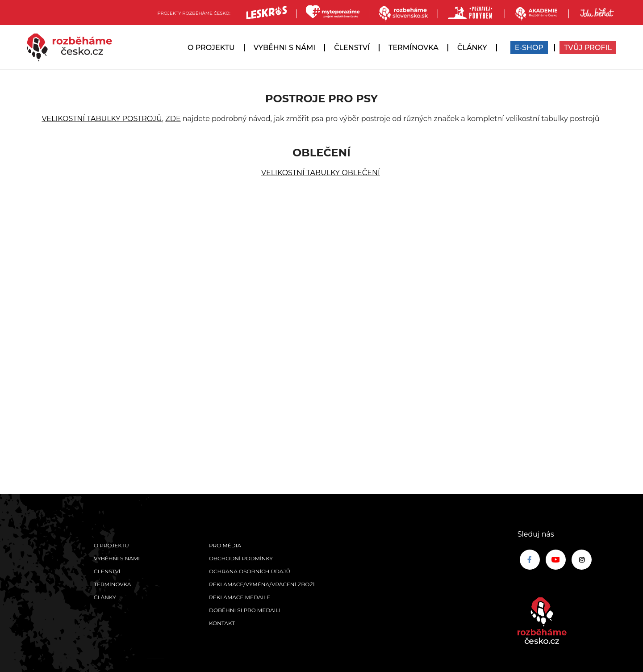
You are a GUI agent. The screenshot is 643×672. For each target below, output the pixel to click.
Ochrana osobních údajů (250, 571)
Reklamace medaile (240, 597)
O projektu (211, 48)
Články (472, 48)
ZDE (173, 119)
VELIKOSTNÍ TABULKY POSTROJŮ (102, 119)
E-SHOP (529, 48)
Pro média (225, 545)
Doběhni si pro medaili (245, 610)
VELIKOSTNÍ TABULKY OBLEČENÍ (321, 173)
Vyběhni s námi (285, 48)
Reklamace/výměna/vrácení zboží (262, 584)
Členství (352, 48)
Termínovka (413, 48)
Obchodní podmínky (241, 558)
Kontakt (222, 623)
